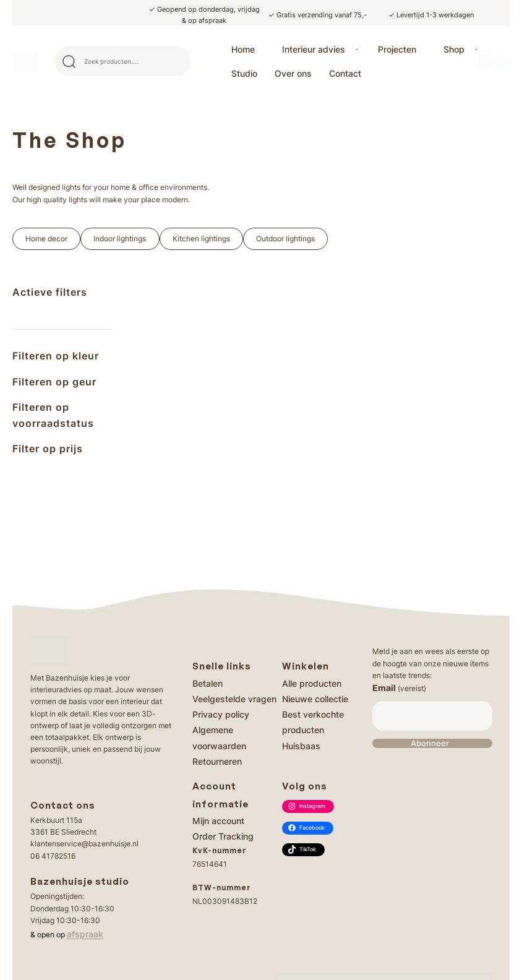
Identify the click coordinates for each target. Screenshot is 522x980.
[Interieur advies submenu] (357, 49)
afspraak (85, 934)
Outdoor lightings (285, 239)
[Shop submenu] (476, 49)
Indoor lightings (120, 239)
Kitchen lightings (201, 239)
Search (176, 61)
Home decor (46, 239)
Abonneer (430, 743)
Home (243, 49)
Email (399, 688)
